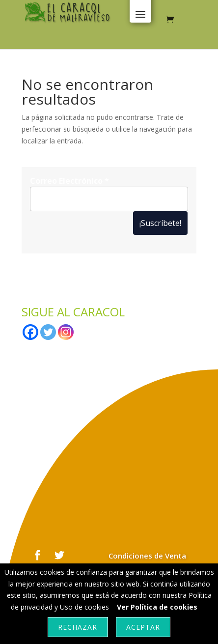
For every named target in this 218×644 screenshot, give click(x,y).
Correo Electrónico (69, 181)
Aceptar (143, 627)
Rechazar (78, 627)
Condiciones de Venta (147, 556)
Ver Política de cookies (157, 607)
